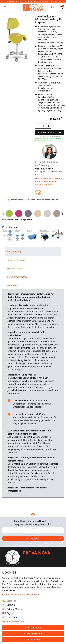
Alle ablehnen (33, 639)
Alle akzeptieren (33, 627)
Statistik (11, 605)
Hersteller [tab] (12, 285)
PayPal (10, 613)
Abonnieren (43, 539)
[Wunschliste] (57, 7)
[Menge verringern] (38, 126)
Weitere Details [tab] (15, 269)
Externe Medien (15, 609)
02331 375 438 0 (44, 169)
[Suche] (53, 7)
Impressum (33, 594)
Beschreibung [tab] (14, 252)
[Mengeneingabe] (43, 126)
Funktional (12, 617)
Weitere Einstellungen (13, 621)
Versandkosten (56, 136)
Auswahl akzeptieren (33, 633)
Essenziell (12, 601)
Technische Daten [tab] (16, 260)
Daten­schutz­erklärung (14, 594)
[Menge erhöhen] (48, 126)
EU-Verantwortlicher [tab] (17, 277)
